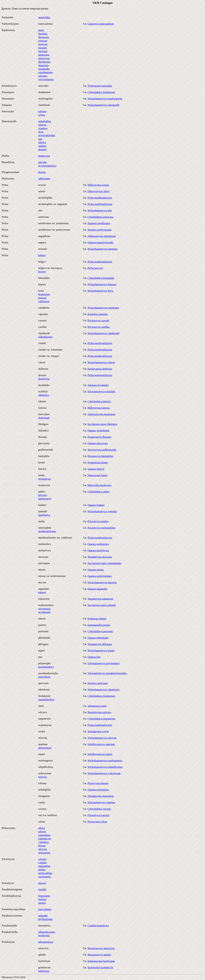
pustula (42, 903)
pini (40, 139)
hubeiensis (44, 971)
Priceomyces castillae (98, 327)
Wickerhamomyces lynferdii (102, 511)
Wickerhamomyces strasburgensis (105, 99)
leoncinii (43, 51)
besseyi (42, 272)
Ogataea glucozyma (98, 443)
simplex (42, 146)
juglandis (43, 916)
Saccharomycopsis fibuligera (102, 424)
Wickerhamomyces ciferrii (101, 362)
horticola (43, 44)
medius (42, 870)
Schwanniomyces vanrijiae (101, 802)
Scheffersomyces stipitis (100, 754)
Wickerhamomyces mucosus (102, 582)
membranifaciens (47, 531)
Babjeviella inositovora (99, 485)
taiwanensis (44, 853)
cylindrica (43, 842)
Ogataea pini (94, 657)
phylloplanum (45, 919)
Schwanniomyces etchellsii (101, 392)
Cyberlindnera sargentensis (101, 719)
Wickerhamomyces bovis (100, 291)
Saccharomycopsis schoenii (102, 605)
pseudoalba (44, 69)
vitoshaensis (45, 877)
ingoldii (42, 889)
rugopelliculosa (46, 699)
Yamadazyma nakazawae (100, 599)
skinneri (42, 149)
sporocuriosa (45, 748)
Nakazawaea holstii (97, 475)
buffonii (42, 899)
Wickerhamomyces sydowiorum (104, 773)
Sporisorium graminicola (100, 967)
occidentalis (44, 612)
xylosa (42, 115)
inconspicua (44, 479)
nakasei (42, 592)
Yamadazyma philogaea (100, 644)
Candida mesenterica (98, 926)
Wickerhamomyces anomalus (102, 249)
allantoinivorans (47, 932)
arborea (42, 832)
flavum (42, 172)
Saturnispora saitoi (97, 706)
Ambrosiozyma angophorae (102, 236)
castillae (42, 863)
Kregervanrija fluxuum (99, 437)
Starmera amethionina (99, 223)
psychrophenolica (47, 166)
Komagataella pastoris (99, 625)
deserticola (44, 379)
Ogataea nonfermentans (100, 576)
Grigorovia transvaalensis (101, 24)
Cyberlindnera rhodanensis (101, 92)
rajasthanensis (45, 72)
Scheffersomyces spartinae (101, 744)
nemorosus (44, 55)
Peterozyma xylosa (97, 822)
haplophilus (44, 866)
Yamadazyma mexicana (100, 557)
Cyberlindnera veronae (99, 809)
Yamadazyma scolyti (98, 731)
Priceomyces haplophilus (100, 456)
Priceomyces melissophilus (101, 528)
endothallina (45, 121)
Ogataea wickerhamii (98, 431)
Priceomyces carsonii (98, 321)
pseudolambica (46, 667)
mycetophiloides (47, 135)
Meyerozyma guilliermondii (102, 450)
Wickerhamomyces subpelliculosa (105, 767)
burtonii (42, 298)
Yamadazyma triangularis (100, 796)
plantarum (43, 65)
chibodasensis (45, 337)
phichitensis (44, 62)
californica (44, 301)
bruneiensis (44, 294)
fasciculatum (45, 909)
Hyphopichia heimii (98, 462)
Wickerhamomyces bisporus (102, 284)
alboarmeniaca (46, 942)
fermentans (44, 418)
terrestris (43, 76)
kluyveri (43, 495)
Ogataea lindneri (96, 505)
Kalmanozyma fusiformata (101, 961)
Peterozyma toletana (98, 783)
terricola (43, 777)
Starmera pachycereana (99, 230)
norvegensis (44, 609)
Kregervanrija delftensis (100, 369)
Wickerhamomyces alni (100, 211)
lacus (41, 132)
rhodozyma (44, 156)
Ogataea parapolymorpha (100, 242)
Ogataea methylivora (98, 550)
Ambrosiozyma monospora (101, 414)
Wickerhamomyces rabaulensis (103, 690)
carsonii (42, 859)
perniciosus (44, 58)
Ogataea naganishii (97, 589)
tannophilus (44, 17)
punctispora (44, 677)
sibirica (42, 142)
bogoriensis (44, 896)
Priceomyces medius (98, 521)
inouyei (42, 883)
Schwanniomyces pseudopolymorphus (107, 673)
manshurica (44, 515)
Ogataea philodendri (98, 638)
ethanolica (44, 395)
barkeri (42, 255)
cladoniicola (45, 839)
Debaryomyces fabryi (98, 191)
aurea (41, 30)
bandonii (43, 34)
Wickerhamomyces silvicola (102, 738)
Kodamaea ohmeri (97, 619)
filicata (42, 846)
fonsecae (43, 41)
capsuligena (44, 835)
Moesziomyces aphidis (99, 955)
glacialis (43, 162)
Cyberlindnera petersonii (100, 631)
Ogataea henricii (96, 469)
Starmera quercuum (98, 683)
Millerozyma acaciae (98, 185)
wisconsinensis (46, 79)
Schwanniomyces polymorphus (103, 663)
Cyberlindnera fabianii (99, 401)
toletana (42, 111)
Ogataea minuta (96, 570)
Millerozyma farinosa (98, 408)
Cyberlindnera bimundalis (101, 278)
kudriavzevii (45, 499)
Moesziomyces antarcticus (101, 948)
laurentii (43, 48)
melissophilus (45, 873)
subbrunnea (44, 179)
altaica (42, 828)
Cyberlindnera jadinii (98, 492)
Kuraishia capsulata (98, 314)
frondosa (43, 128)
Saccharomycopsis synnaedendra (104, 563)
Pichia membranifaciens (100, 198)
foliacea (42, 125)
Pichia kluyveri (95, 268)
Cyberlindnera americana (100, 217)
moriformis (44, 935)
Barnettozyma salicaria (99, 712)
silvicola (43, 849)
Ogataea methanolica (98, 544)
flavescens (44, 37)
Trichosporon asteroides (100, 86)
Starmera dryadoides (98, 385)
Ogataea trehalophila (98, 790)
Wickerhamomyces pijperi (101, 651)
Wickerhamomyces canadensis (103, 308)
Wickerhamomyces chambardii (103, 105)
